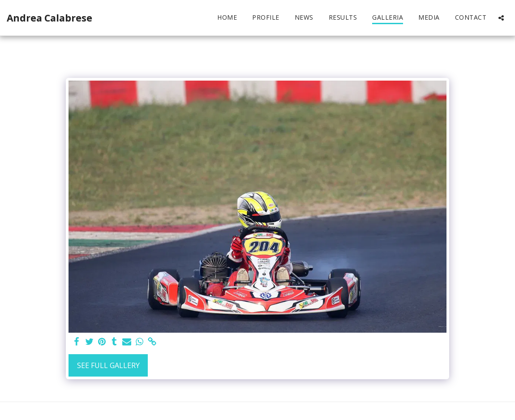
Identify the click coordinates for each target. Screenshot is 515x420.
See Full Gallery (108, 365)
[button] (501, 18)
